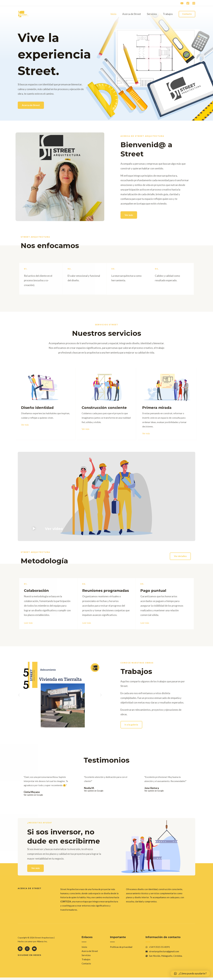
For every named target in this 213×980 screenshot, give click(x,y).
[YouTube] (182, 3)
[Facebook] (188, 3)
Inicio (117, 14)
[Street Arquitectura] (23, 14)
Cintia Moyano (32, 794)
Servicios (153, 14)
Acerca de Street (134, 14)
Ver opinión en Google (33, 797)
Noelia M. (89, 789)
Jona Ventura (152, 789)
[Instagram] (194, 3)
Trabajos (168, 14)
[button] (34, 529)
